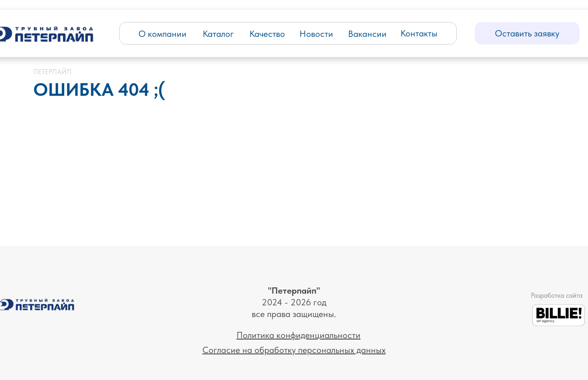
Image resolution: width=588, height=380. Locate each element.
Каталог (218, 34)
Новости (316, 34)
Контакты (419, 33)
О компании (163, 34)
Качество (267, 34)
